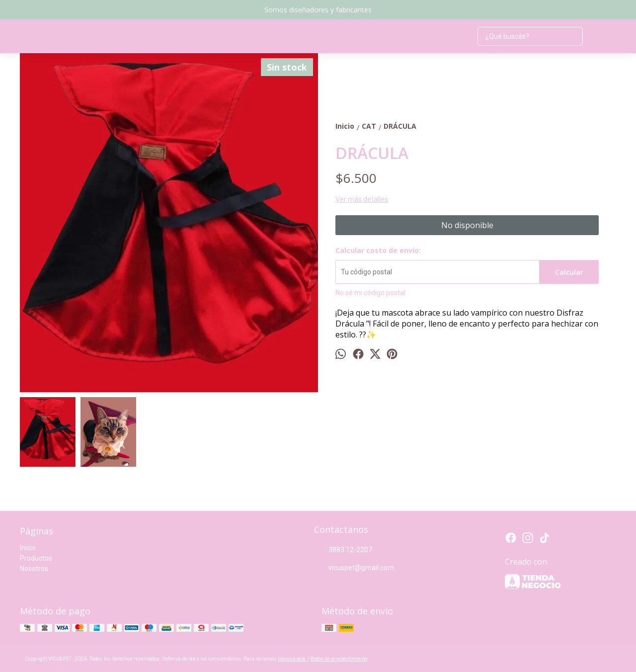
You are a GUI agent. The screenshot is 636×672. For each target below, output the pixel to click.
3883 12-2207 (343, 550)
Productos (36, 558)
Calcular (569, 272)
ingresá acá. (293, 659)
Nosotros (34, 569)
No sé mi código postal (370, 293)
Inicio (28, 548)
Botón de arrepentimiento (339, 659)
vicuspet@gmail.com (354, 568)
